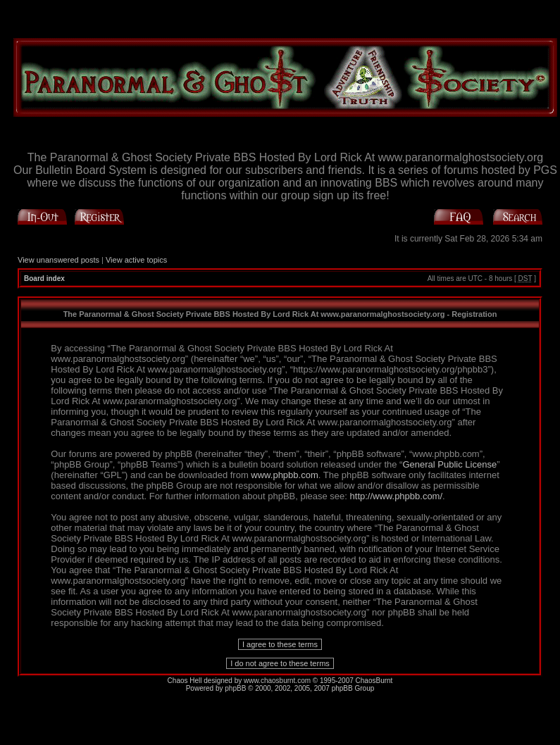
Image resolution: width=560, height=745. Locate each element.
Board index (44, 278)
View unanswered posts (58, 260)
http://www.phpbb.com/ (397, 496)
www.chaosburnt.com (277, 681)
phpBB (235, 688)
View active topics (136, 260)
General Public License (449, 464)
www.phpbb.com (284, 475)
